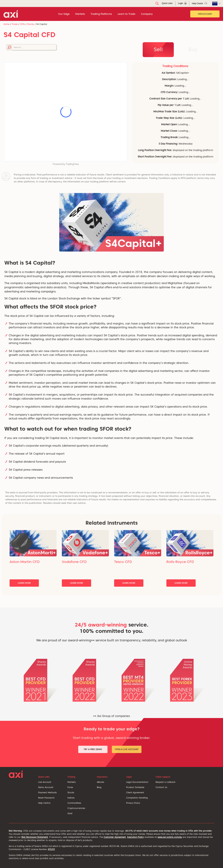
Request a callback (165, 782)
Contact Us (161, 787)
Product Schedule (135, 787)
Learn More (24, 583)
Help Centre (44, 803)
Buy (193, 49)
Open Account (205, 14)
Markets (72, 782)
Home (6, 24)
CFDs (22, 24)
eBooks (101, 782)
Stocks (31, 24)
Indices (71, 798)
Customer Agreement (115, 837)
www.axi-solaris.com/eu (170, 837)
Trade (15, 24)
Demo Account (46, 787)
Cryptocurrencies (76, 808)
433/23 (51, 849)
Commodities (74, 803)
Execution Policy (135, 837)
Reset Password (46, 798)
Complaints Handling (137, 798)
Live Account (45, 782)
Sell (158, 49)
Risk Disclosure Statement (35, 837)
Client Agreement (135, 792)
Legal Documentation (137, 782)
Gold (70, 813)
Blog (99, 787)
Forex (70, 787)
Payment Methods (47, 792)
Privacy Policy (133, 803)
